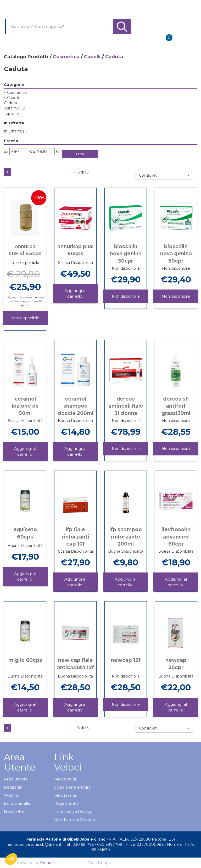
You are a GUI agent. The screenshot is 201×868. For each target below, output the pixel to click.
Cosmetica (66, 57)
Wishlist (11, 795)
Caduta (10, 103)
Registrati (13, 787)
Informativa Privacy (73, 811)
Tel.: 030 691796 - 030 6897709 (94, 844)
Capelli (92, 57)
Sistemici (15, 108)
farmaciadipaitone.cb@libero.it (34, 844)
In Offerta (15, 131)
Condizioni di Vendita (75, 820)
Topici (12, 113)
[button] (164, 175)
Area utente (16, 779)
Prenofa (47, 863)
